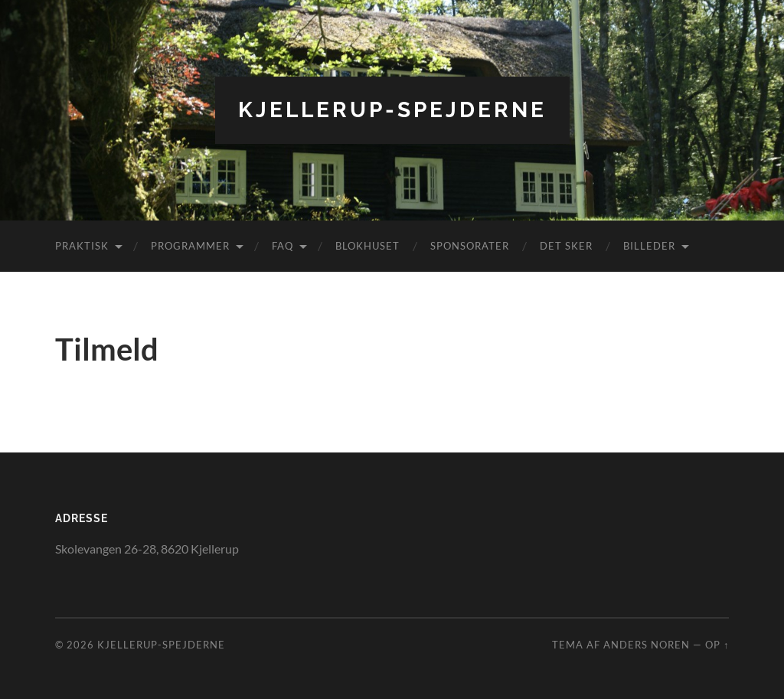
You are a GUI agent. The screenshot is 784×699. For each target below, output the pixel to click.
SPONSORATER (470, 246)
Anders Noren (647, 645)
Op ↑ (717, 645)
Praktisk (82, 246)
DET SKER (566, 246)
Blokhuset (367, 246)
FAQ (283, 246)
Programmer (190, 246)
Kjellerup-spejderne (392, 110)
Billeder (649, 246)
